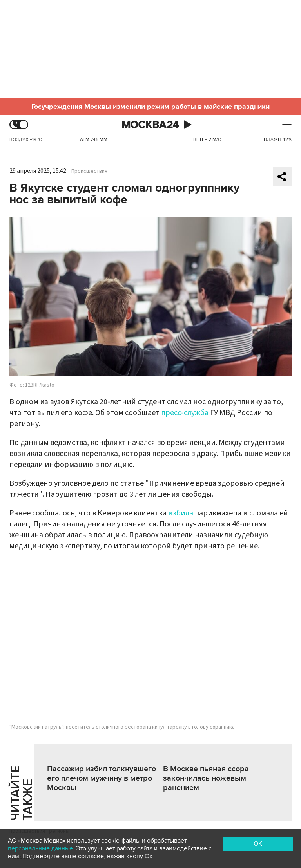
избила (181, 513)
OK (258, 844)
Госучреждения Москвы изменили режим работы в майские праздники (150, 107)
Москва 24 (150, 125)
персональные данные (40, 848)
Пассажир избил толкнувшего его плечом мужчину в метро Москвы (102, 778)
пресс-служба (185, 413)
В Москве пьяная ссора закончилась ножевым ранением (206, 778)
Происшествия (89, 171)
